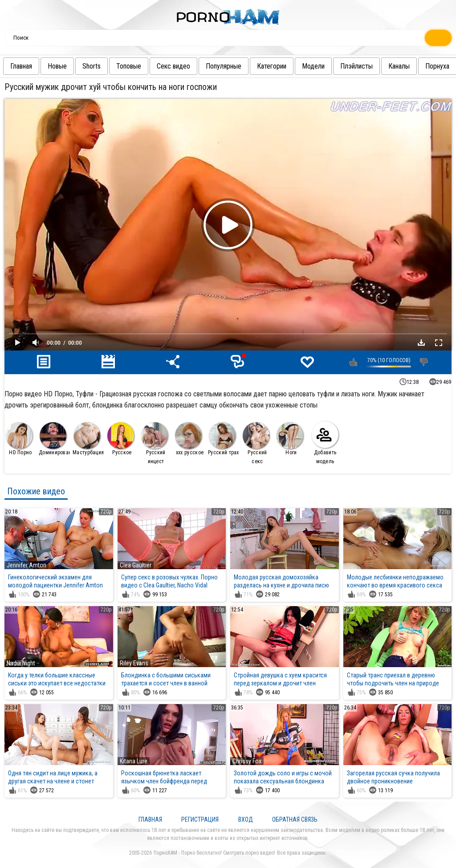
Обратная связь (295, 819)
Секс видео (193, 66)
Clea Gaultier (136, 565)
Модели (332, 66)
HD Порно (19, 439)
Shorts (111, 66)
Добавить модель (325, 443)
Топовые (148, 66)
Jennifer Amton (26, 565)
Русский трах (224, 439)
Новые (76, 66)
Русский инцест (155, 443)
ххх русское (189, 439)
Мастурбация (88, 439)
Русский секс (256, 443)
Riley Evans (134, 663)
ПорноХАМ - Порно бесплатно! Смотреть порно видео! (214, 853)
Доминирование (55, 439)
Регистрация (200, 819)
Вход (246, 819)
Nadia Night (21, 663)
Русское (121, 439)
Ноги (290, 439)
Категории (291, 66)
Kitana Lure (134, 761)
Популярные (243, 66)
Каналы (418, 66)
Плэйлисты (376, 66)
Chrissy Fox (247, 761)
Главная (40, 66)
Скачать (421, 342)
